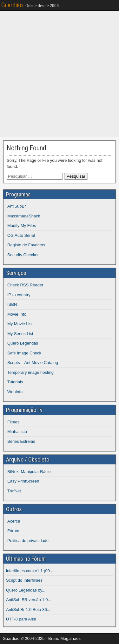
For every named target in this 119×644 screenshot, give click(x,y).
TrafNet (14, 491)
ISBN (12, 304)
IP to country (19, 295)
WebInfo (15, 392)
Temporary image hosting (30, 372)
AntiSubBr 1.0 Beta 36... (28, 610)
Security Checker (23, 255)
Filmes (13, 422)
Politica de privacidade (28, 541)
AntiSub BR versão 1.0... (29, 600)
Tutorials (15, 382)
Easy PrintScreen (23, 481)
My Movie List (20, 324)
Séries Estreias (21, 441)
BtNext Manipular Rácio (29, 472)
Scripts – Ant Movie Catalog (33, 363)
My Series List (20, 334)
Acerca (14, 521)
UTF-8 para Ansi (21, 619)
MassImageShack (24, 216)
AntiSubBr (17, 206)
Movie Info (17, 314)
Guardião (12, 5)
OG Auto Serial (21, 235)
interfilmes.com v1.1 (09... (30, 571)
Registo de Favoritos (26, 245)
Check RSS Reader (25, 285)
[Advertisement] (60, 73)
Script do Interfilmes (24, 580)
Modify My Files (22, 226)
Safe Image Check (24, 353)
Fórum (13, 531)
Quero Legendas (23, 343)
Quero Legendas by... (26, 590)
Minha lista (17, 432)
